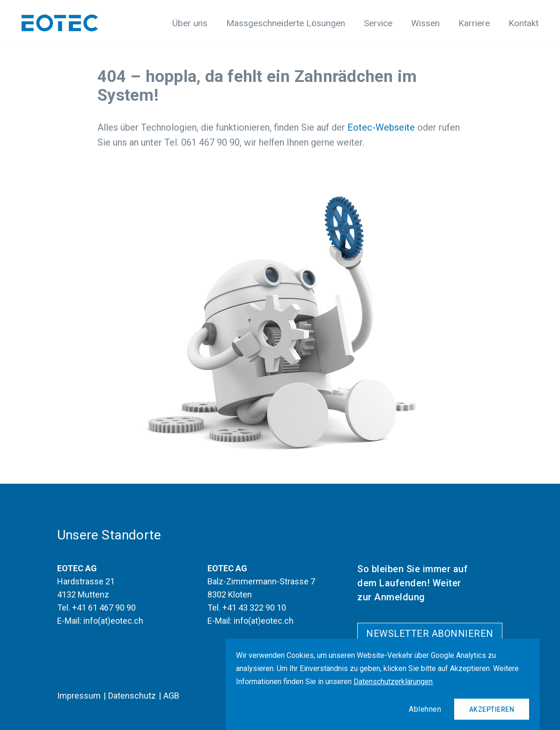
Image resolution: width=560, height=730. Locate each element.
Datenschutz (132, 696)
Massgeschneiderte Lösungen (286, 23)
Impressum (79, 696)
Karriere (474, 23)
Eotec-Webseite (381, 127)
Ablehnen (425, 709)
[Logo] (60, 23)
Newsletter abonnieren (430, 634)
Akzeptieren (492, 709)
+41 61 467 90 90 (104, 608)
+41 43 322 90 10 (254, 608)
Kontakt (523, 23)
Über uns (190, 23)
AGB (171, 696)
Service (378, 23)
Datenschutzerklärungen (393, 682)
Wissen (425, 23)
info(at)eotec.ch (113, 621)
